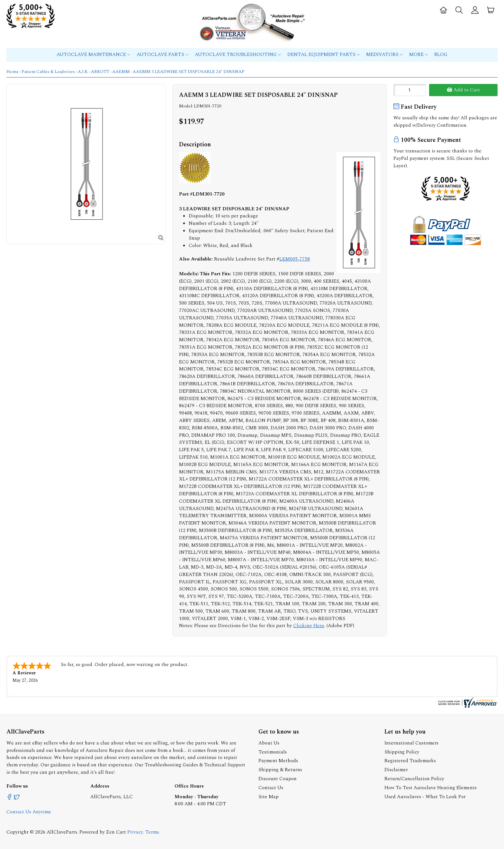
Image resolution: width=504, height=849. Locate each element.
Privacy (135, 832)
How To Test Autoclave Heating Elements (431, 788)
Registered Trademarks (410, 761)
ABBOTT (100, 72)
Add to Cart (463, 90)
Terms (152, 832)
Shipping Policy (402, 752)
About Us (269, 743)
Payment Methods (278, 761)
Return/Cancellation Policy (414, 779)
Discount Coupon (278, 779)
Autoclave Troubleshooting (238, 55)
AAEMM (121, 72)
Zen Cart (116, 832)
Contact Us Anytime (29, 812)
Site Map (269, 797)
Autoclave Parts (162, 55)
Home (13, 72)
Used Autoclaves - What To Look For (425, 797)
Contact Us (271, 788)
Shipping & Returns (280, 770)
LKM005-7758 (295, 259)
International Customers (411, 743)
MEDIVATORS (384, 55)
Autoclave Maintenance (93, 55)
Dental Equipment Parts (324, 55)
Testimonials (273, 752)
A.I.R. (83, 72)
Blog (441, 55)
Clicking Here (309, 626)
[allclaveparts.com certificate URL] (467, 706)
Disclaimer (396, 770)
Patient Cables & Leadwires (48, 72)
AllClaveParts (62, 832)
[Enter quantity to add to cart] (410, 90)
